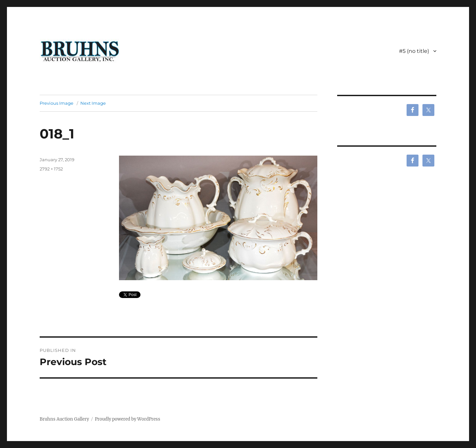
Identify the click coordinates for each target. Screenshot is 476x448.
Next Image (93, 103)
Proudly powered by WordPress (128, 419)
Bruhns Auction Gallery (64, 419)
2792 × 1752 (51, 169)
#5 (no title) (414, 51)
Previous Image (57, 103)
